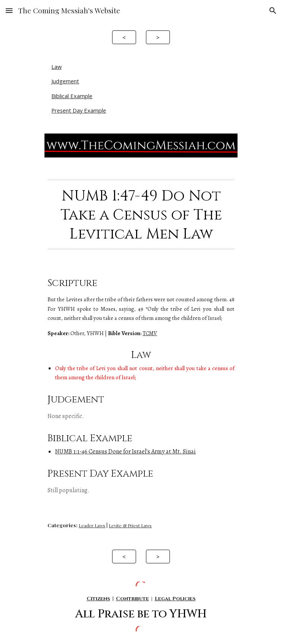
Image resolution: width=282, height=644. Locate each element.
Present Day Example (79, 110)
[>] (158, 37)
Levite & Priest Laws (130, 525)
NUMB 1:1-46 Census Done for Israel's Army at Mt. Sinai (125, 452)
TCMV (150, 333)
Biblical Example (72, 96)
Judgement (65, 81)
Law (56, 67)
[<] (124, 37)
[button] (9, 10)
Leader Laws (92, 525)
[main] (141, 214)
